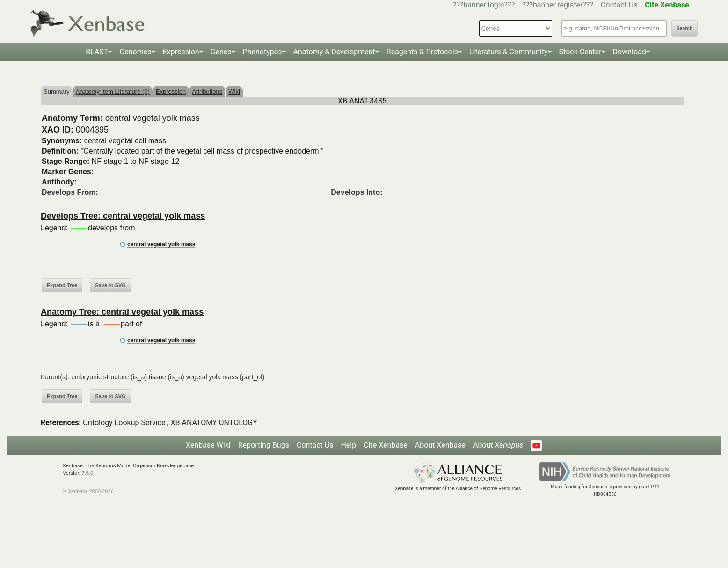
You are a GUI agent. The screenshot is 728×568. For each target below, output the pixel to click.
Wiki (234, 92)
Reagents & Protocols (422, 52)
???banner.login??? (484, 5)
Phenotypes (262, 52)
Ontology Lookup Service (124, 423)
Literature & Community (509, 52)
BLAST (97, 52)
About (498, 445)
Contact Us (619, 5)
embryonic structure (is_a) (109, 377)
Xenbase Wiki (208, 445)
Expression (181, 52)
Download (630, 52)
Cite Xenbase (386, 445)
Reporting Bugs (264, 445)
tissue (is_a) (166, 377)
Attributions (207, 92)
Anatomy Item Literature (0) (113, 92)
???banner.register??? (558, 5)
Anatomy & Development (334, 52)
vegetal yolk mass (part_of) (225, 377)
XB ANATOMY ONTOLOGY (214, 423)
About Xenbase (440, 445)
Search (684, 28)
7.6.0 (87, 473)
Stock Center (580, 52)
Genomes (135, 52)
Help (348, 445)
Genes (221, 52)
